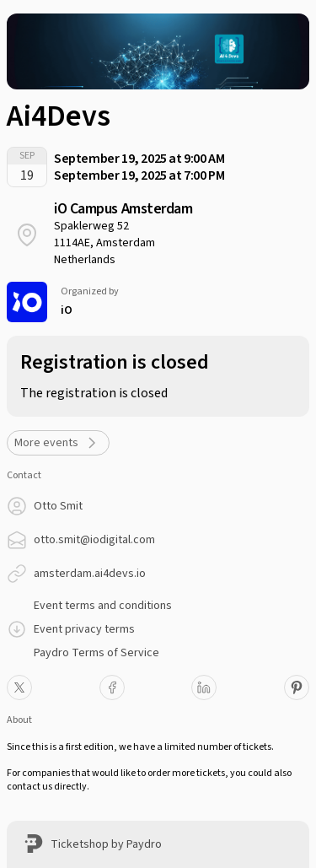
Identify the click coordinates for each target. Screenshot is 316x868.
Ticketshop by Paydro (106, 844)
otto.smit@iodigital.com (94, 540)
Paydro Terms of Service (96, 653)
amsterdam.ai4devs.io (90, 574)
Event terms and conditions (103, 606)
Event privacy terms (84, 629)
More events (58, 443)
